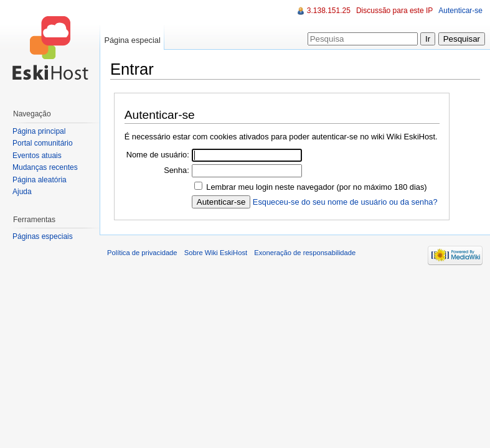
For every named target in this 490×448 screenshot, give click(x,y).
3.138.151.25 (329, 11)
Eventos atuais (37, 156)
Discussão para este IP (394, 11)
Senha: (177, 170)
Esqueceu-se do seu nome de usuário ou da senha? (345, 202)
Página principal (39, 131)
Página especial (132, 40)
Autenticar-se (460, 11)
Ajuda (22, 192)
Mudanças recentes (45, 167)
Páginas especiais (43, 236)
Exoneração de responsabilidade (305, 253)
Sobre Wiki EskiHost (216, 253)
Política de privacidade (142, 253)
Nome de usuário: (158, 155)
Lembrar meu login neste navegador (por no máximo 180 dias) (316, 187)
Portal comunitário (43, 143)
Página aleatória (40, 180)
